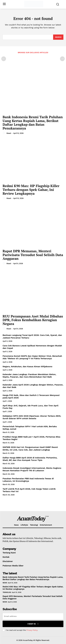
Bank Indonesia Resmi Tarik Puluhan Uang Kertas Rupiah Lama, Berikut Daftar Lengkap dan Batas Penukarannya (33, 123)
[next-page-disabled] (62, 59)
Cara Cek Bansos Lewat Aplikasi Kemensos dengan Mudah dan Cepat (32, 347)
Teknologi (7, 592)
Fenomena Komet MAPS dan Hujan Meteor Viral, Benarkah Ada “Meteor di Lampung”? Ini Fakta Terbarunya (32, 357)
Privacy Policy (32, 630)
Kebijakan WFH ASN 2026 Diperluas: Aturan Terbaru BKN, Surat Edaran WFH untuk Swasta (32, 417)
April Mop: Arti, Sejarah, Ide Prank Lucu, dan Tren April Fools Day (30, 407)
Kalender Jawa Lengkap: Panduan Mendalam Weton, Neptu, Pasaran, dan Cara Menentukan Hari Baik (29, 376)
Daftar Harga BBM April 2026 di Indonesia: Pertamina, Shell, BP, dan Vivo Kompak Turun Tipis (30, 459)
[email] (33, 616)
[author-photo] (4, 133)
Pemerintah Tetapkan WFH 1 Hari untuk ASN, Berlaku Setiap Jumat (30, 428)
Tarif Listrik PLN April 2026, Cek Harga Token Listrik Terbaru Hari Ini (29, 490)
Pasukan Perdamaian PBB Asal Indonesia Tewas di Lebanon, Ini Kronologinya (28, 480)
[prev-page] (4, 59)
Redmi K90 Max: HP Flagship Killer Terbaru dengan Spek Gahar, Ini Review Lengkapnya (31, 190)
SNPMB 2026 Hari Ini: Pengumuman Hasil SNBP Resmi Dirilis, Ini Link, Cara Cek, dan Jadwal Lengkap (30, 448)
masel (9, 133)
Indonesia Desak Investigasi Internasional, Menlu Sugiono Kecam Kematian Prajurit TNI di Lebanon (32, 469)
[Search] (58, 37)
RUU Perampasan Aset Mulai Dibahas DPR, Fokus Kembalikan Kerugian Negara (33, 320)
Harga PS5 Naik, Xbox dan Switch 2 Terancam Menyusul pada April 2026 (31, 396)
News (5, 583)
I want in (33, 624)
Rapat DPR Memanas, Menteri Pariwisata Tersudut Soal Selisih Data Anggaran (33, 255)
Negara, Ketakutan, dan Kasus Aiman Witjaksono (27, 366)
